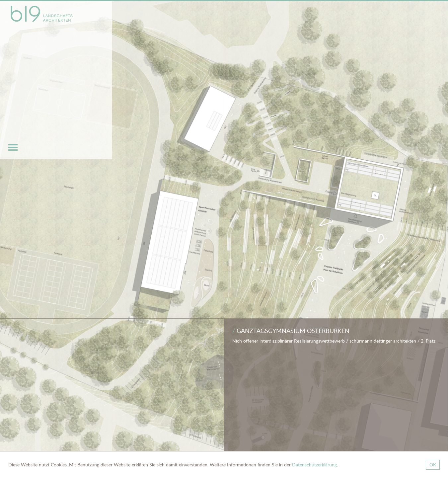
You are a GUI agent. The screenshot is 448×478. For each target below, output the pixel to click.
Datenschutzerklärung (314, 465)
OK (433, 465)
